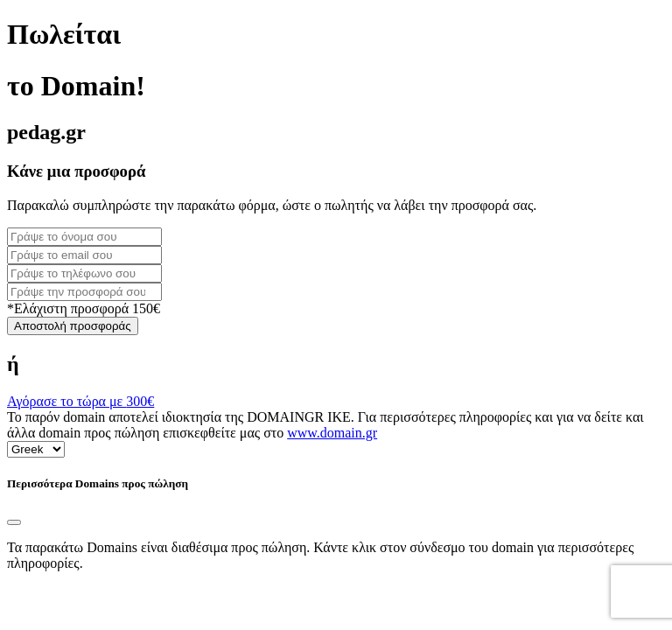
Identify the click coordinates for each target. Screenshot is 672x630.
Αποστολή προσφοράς (73, 326)
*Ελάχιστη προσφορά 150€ (84, 308)
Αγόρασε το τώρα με (80, 401)
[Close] (14, 522)
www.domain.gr (332, 433)
